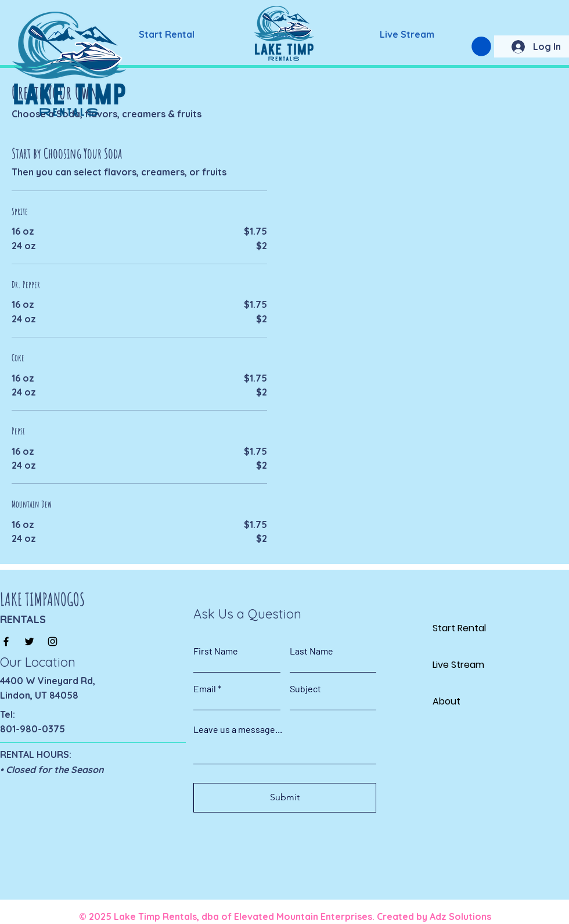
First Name (216, 651)
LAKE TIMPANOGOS (42, 599)
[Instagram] (53, 641)
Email (205, 689)
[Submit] (285, 798)
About (446, 701)
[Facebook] (6, 641)
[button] (481, 46)
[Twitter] (29, 641)
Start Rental (459, 628)
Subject (305, 689)
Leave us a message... (238, 729)
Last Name (311, 651)
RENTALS (23, 619)
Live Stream (458, 665)
